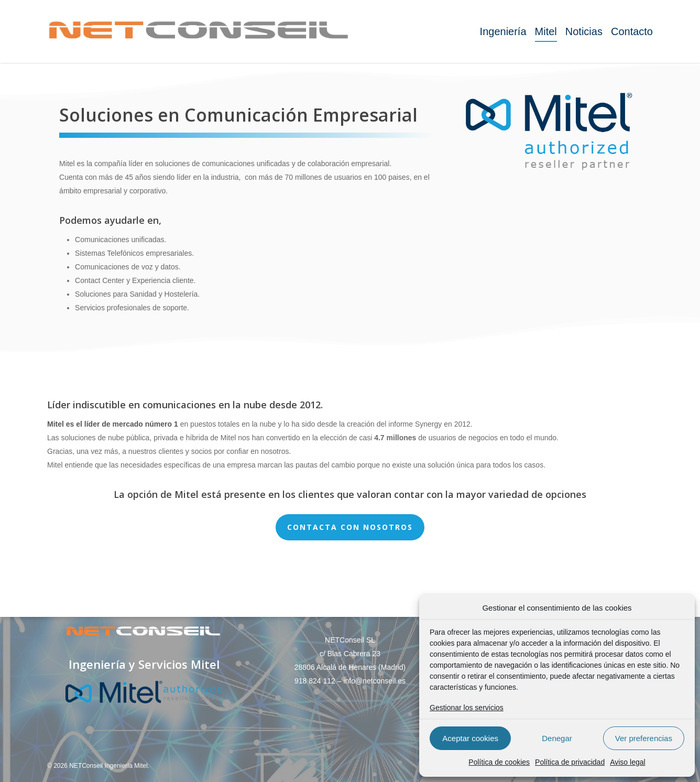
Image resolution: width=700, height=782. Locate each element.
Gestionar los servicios (467, 708)
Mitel (546, 31)
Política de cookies (499, 762)
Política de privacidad (570, 762)
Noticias (584, 31)
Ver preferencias (644, 738)
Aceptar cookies (470, 738)
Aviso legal (627, 762)
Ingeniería (503, 31)
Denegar (557, 738)
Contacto (632, 31)
